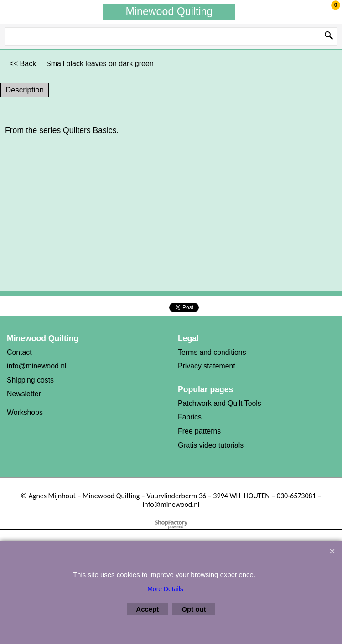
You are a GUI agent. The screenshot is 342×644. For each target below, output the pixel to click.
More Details (165, 589)
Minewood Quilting (169, 11)
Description (25, 90)
